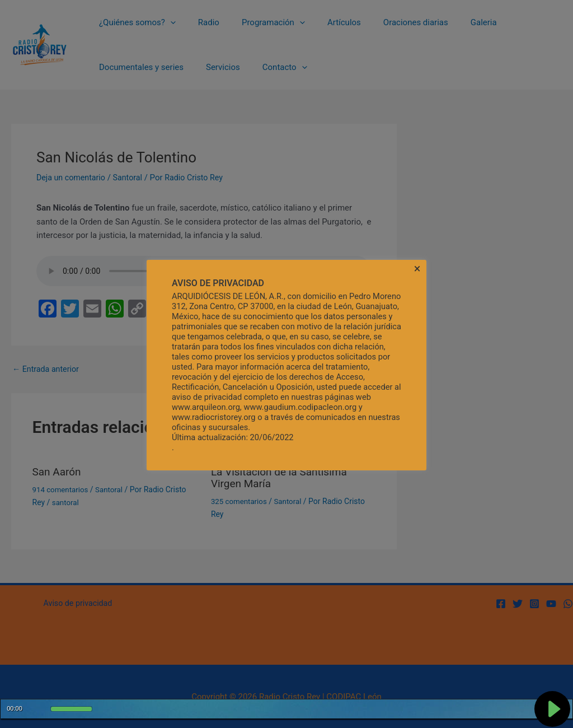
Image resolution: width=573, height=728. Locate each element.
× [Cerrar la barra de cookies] (417, 269)
